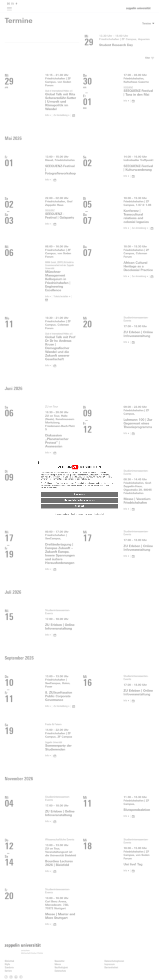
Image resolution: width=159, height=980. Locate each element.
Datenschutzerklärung (49, 488)
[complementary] (39, 463)
